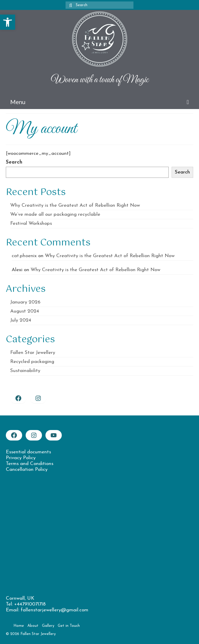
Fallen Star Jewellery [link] (33, 353)
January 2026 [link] (25, 302)
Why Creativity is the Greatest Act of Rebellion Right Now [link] (75, 205)
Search (14, 162)
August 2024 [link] (25, 311)
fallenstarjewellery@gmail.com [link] (54, 610)
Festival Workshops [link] (31, 223)
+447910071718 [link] (30, 604)
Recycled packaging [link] (32, 362)
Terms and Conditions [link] (30, 464)
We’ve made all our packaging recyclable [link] (55, 214)
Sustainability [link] (25, 371)
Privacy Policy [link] (21, 458)
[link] (8, 22)
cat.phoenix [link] (24, 256)
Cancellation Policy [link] (27, 470)
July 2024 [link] (21, 320)
